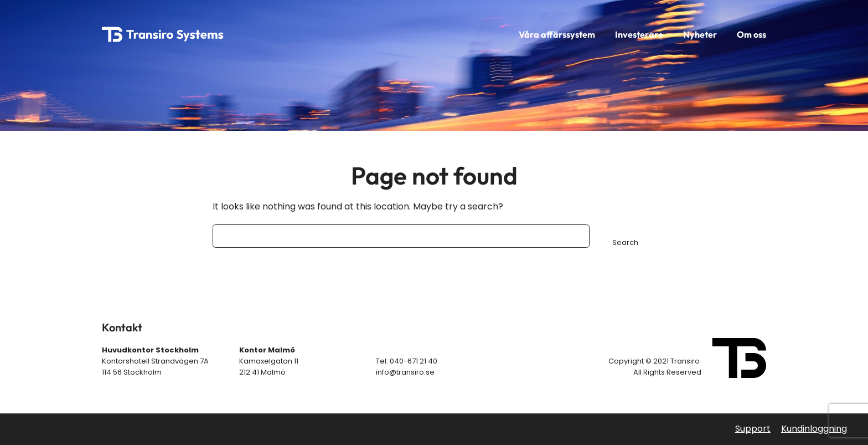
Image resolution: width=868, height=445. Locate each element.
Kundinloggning (814, 429)
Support (753, 429)
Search (625, 242)
